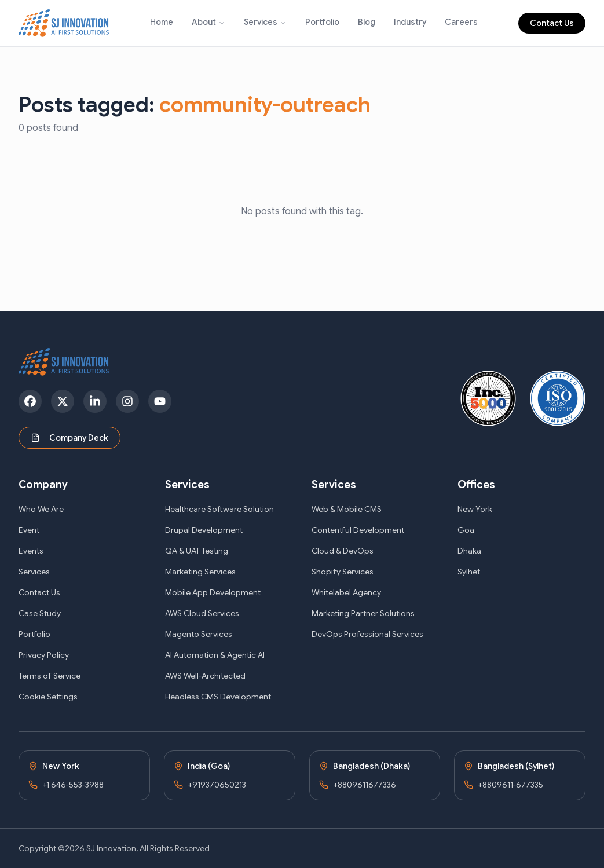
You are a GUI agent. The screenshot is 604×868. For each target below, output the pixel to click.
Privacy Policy (44, 655)
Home (162, 22)
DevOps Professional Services (367, 634)
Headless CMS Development (218, 697)
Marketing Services (200, 572)
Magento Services (199, 634)
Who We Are (41, 509)
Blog (367, 22)
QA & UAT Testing (197, 551)
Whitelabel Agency (346, 592)
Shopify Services (343, 572)
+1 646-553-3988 (73, 785)
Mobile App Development (213, 592)
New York (475, 509)
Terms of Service (50, 676)
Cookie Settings (48, 697)
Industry (410, 22)
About (204, 22)
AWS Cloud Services (202, 613)
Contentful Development (358, 530)
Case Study (40, 613)
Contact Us (552, 23)
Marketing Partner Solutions (363, 613)
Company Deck (69, 438)
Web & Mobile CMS (347, 509)
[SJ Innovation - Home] (64, 23)
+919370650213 (217, 785)
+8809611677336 (365, 785)
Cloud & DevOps (343, 551)
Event (29, 530)
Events (31, 551)
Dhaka (469, 551)
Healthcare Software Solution (219, 509)
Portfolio (322, 22)
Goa (466, 530)
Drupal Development (204, 530)
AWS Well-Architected (205, 676)
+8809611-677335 (510, 785)
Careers (461, 22)
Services (261, 22)
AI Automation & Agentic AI (215, 655)
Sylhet (469, 572)
